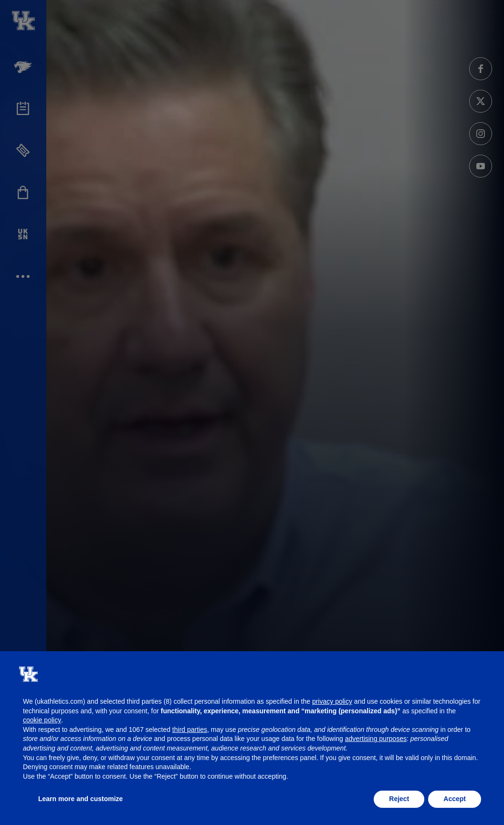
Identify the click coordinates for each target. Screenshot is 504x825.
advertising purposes (376, 739)
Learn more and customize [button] (80, 799)
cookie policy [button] (42, 720)
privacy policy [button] (332, 701)
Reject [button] (399, 799)
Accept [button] (455, 799)
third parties (190, 730)
